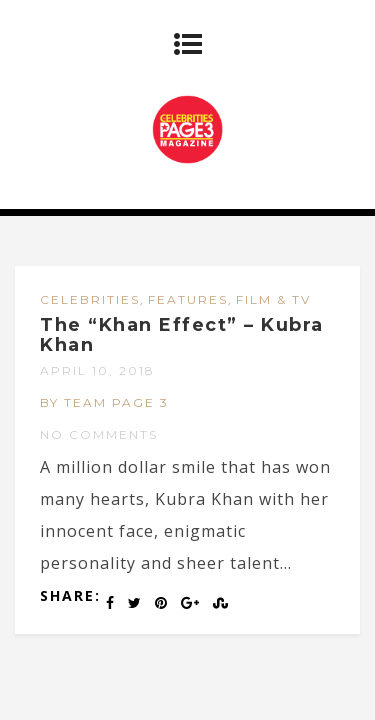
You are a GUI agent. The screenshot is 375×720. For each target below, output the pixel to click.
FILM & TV (273, 299)
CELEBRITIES (90, 299)
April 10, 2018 (97, 370)
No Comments (99, 434)
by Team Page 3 (104, 402)
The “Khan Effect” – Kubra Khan (182, 335)
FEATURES (188, 299)
